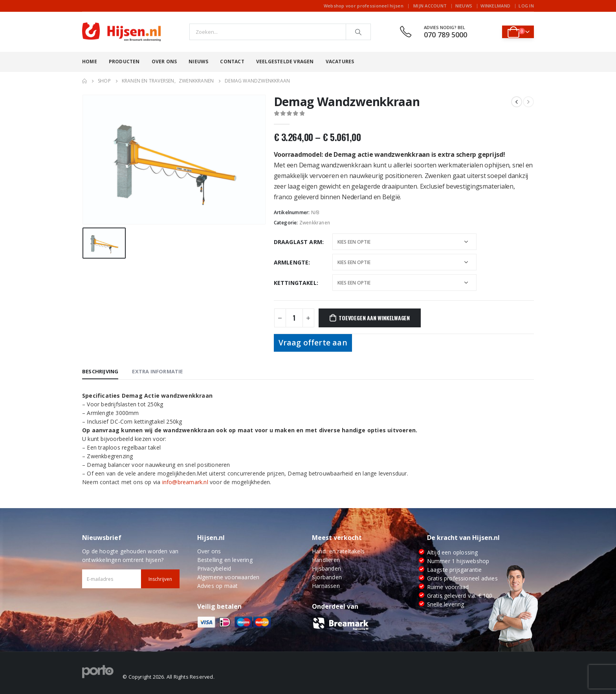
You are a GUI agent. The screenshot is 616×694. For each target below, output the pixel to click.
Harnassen (326, 586)
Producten (124, 62)
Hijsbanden (326, 568)
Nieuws (464, 6)
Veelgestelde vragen (285, 62)
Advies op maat (218, 586)
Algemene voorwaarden (228, 577)
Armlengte (291, 262)
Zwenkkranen (315, 223)
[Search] (358, 32)
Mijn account (430, 6)
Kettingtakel (295, 283)
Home (90, 62)
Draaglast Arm (298, 242)
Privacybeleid (214, 568)
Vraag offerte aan (313, 342)
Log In (526, 6)
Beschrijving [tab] (100, 371)
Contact (232, 62)
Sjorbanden (327, 577)
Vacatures (340, 62)
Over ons (164, 62)
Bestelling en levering (225, 560)
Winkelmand (495, 6)
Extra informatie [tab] (157, 371)
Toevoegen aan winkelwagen (374, 318)
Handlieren (326, 560)
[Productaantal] (294, 318)
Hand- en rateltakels (338, 551)
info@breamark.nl (185, 482)
